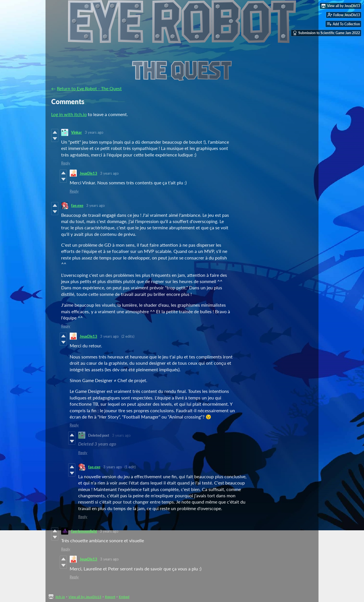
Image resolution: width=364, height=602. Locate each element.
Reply (66, 163)
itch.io (60, 597)
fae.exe (77, 205)
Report (110, 597)
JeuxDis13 (88, 173)
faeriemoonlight (84, 531)
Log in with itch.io (69, 114)
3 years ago (94, 132)
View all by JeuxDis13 (85, 597)
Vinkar (76, 132)
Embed (124, 597)
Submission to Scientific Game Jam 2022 (326, 33)
